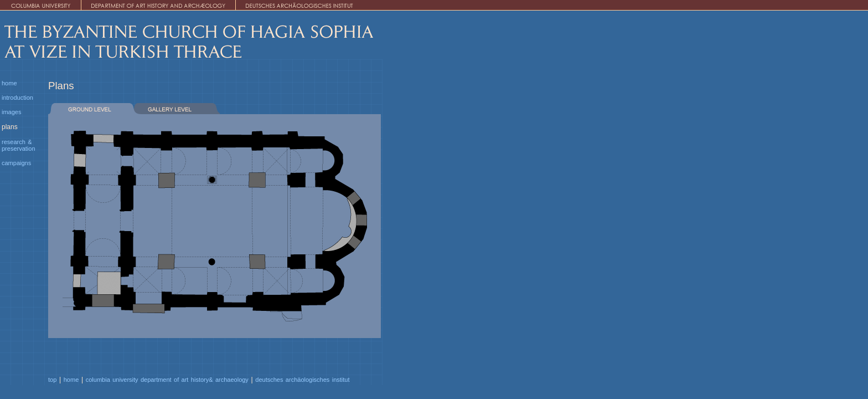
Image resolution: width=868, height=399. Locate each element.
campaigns (16, 163)
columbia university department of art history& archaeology (167, 380)
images (11, 112)
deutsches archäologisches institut (302, 380)
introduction (17, 98)
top (52, 380)
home (9, 83)
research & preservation (19, 145)
